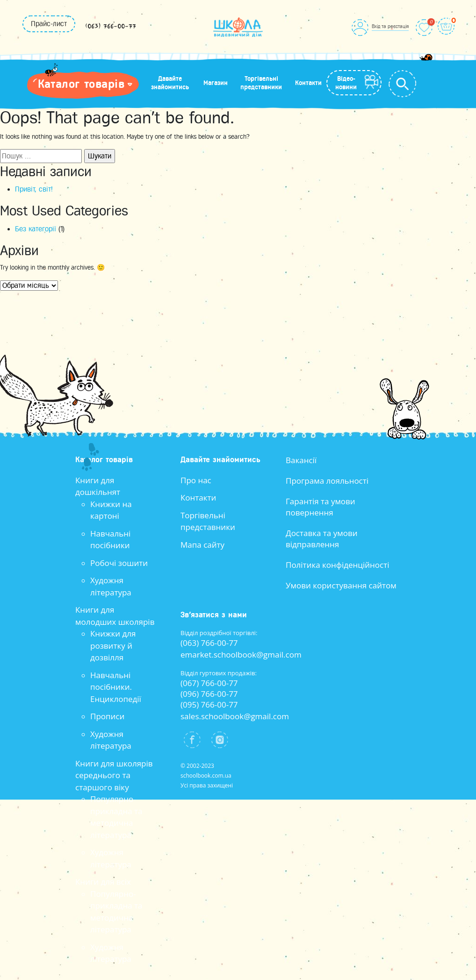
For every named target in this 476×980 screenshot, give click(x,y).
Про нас (196, 480)
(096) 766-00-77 (209, 694)
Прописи (107, 716)
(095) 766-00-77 (209, 705)
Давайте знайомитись (170, 83)
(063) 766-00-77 (111, 27)
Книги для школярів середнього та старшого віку (114, 775)
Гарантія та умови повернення (321, 507)
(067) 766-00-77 (209, 683)
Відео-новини (346, 83)
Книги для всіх (103, 882)
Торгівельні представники (261, 83)
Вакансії (301, 460)
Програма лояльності (327, 481)
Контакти (308, 83)
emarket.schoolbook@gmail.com (241, 655)
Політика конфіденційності (338, 565)
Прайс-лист (49, 24)
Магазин (216, 83)
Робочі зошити (119, 563)
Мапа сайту (202, 545)
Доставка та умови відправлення (322, 539)
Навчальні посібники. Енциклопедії (116, 687)
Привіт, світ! (34, 189)
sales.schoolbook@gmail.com (235, 716)
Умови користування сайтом (341, 585)
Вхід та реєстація (390, 26)
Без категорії (36, 229)
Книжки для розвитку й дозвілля (113, 645)
